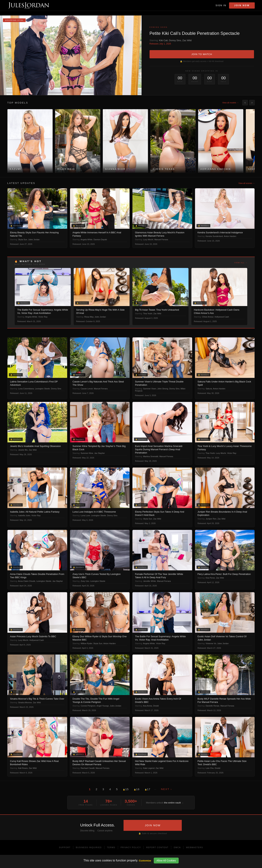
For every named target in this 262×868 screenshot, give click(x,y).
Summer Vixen (150, 389)
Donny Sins (175, 40)
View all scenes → (247, 183)
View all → (241, 263)
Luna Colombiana (26, 389)
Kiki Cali (163, 40)
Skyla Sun (23, 240)
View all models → (231, 103)
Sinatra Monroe (25, 702)
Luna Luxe (85, 515)
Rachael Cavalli (88, 768)
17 (148, 789)
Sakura (209, 389)
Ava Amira (148, 706)
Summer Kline (87, 453)
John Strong (163, 389)
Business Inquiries (89, 847)
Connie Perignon (88, 706)
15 (126, 789)
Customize (145, 861)
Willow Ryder (86, 643)
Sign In (221, 5)
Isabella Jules (24, 515)
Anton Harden (230, 236)
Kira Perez (210, 578)
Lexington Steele (42, 389)
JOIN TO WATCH (202, 54)
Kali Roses (23, 768)
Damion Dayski (100, 240)
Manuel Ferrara (161, 240)
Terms (111, 847)
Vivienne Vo (211, 643)
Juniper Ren (211, 519)
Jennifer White (150, 581)
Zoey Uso (85, 581)
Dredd (156, 706)
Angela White (87, 240)
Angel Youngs (103, 706)
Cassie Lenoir (87, 389)
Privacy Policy (131, 847)
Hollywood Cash (222, 317)
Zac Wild (187, 40)
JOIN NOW (153, 825)
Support (65, 847)
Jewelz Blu (23, 450)
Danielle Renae (212, 706)
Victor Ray (43, 317)
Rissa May (89, 317)
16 (137, 789)
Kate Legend (149, 768)
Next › (166, 789)
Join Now (242, 5)
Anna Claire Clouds (27, 581)
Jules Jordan (34, 240)
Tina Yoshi (148, 314)
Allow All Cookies (166, 861)
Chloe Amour (208, 317)
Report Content (157, 847)
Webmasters (194, 847)
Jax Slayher (99, 453)
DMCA (177, 847)
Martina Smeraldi (151, 456)
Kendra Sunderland (214, 236)
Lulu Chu (210, 768)
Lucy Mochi (148, 240)
